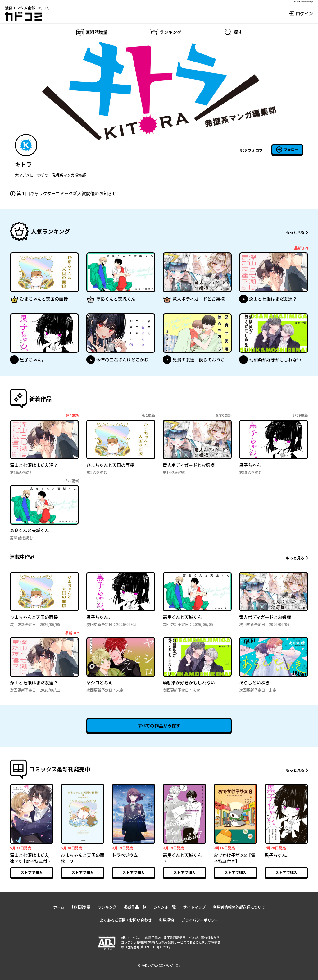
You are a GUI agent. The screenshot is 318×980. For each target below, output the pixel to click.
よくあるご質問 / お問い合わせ (126, 920)
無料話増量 (81, 907)
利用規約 (166, 920)
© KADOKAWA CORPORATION (159, 965)
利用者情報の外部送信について (239, 907)
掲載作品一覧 (135, 907)
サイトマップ (194, 907)
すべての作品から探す (159, 725)
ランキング (107, 907)
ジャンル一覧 (165, 907)
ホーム (59, 907)
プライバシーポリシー (200, 920)
